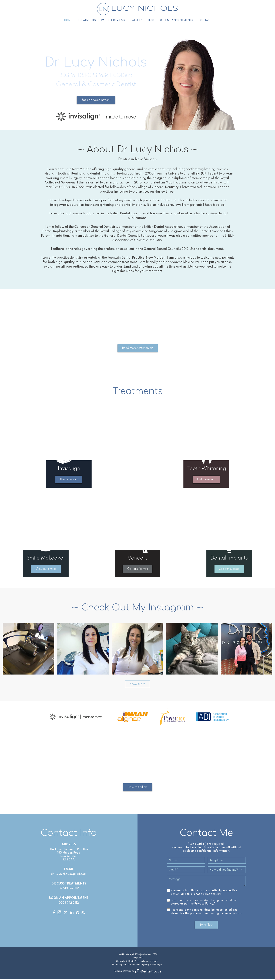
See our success (229, 570)
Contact (204, 21)
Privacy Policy (204, 905)
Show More (137, 685)
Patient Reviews (113, 21)
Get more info (206, 480)
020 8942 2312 (69, 904)
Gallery (136, 21)
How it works (69, 480)
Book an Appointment (96, 101)
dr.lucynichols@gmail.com (69, 875)
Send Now (206, 926)
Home (69, 21)
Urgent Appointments (176, 21)
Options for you (137, 570)
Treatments (87, 21)
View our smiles (46, 570)
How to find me (138, 788)
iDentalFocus (134, 962)
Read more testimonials (138, 349)
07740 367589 (69, 890)
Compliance (137, 959)
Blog (151, 21)
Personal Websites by (137, 972)
